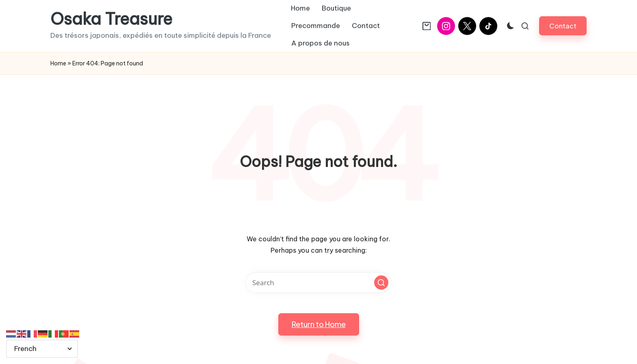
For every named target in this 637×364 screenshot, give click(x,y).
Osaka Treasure (111, 19)
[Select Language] (42, 349)
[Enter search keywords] (318, 283)
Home (58, 63)
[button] (563, 26)
